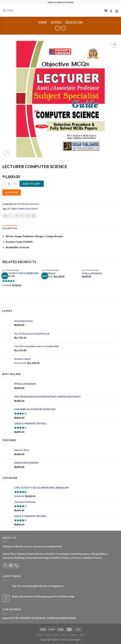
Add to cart (32, 184)
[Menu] (8, 11)
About (40, 635)
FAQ (83, 635)
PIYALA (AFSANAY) (92, 273)
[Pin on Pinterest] (28, 216)
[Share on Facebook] (11, 216)
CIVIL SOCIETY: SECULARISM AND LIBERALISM (21, 275)
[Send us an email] (11, 566)
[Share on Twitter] (17, 216)
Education (74, 22)
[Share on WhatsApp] (5, 216)
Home (43, 22)
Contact (73, 635)
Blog (63, 635)
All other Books (21, 204)
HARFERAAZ (49, 273)
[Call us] (17, 566)
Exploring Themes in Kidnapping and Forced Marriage (43, 596)
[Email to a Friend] (22, 216)
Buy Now (12, 192)
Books (56, 22)
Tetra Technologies (70, 640)
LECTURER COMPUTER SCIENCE (22, 209)
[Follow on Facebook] (5, 566)
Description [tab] (10, 228)
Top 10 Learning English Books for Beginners (38, 586)
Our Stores (52, 635)
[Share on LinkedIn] (34, 216)
